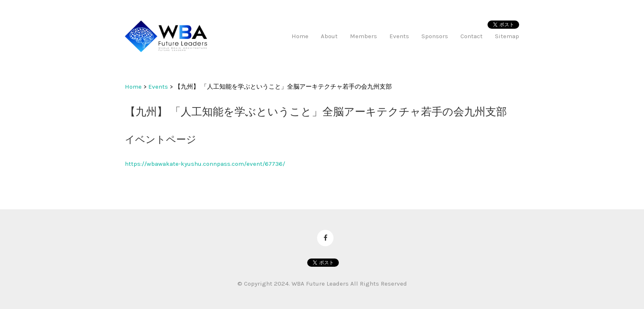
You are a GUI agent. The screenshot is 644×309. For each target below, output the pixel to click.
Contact (471, 36)
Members (363, 36)
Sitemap (507, 36)
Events (158, 87)
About (329, 36)
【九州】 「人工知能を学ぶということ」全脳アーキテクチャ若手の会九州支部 (283, 87)
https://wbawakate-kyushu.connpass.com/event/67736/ (205, 164)
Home (133, 87)
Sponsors (435, 36)
